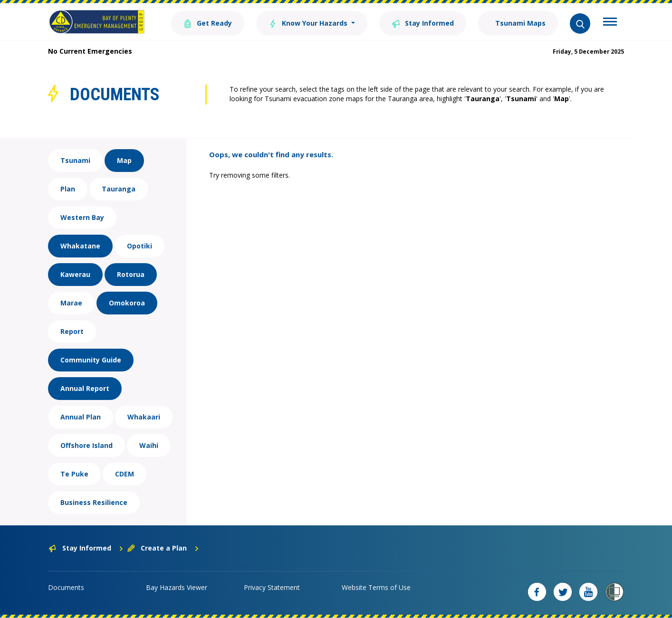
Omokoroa (127, 303)
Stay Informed (423, 23)
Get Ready (208, 23)
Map (124, 160)
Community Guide (91, 360)
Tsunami (75, 160)
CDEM (125, 474)
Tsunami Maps (519, 23)
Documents (66, 587)
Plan (68, 189)
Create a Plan (163, 548)
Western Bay (82, 217)
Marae (71, 303)
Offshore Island (86, 445)
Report (72, 331)
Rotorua (131, 274)
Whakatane (80, 246)
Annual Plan (81, 417)
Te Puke (74, 474)
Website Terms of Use (376, 587)
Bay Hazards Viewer (177, 587)
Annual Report (85, 388)
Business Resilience (94, 502)
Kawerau (75, 274)
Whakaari (144, 417)
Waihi (149, 445)
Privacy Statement (272, 587)
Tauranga (119, 189)
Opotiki (139, 246)
